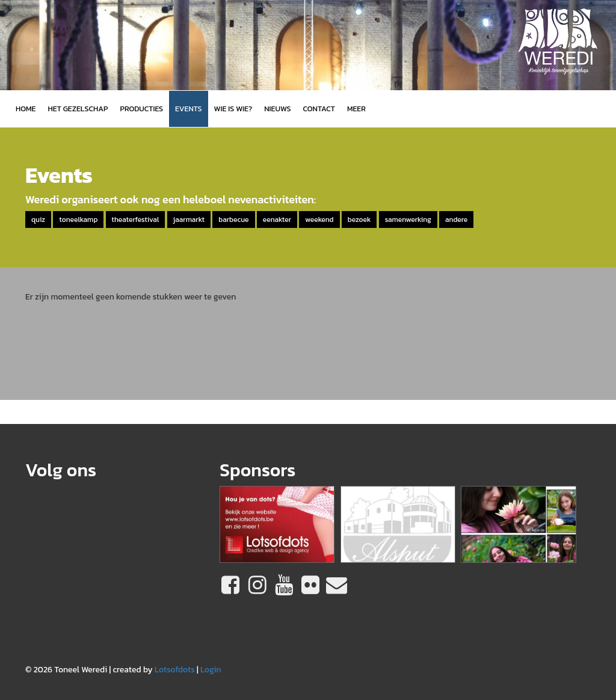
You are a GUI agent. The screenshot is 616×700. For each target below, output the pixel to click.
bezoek (359, 220)
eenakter (277, 220)
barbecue (233, 220)
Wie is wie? (233, 109)
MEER (356, 109)
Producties (141, 109)
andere (456, 220)
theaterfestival (136, 220)
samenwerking (408, 220)
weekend (319, 220)
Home (26, 109)
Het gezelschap (78, 109)
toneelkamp (78, 220)
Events (188, 109)
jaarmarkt (189, 220)
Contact (319, 109)
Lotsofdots (175, 670)
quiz (38, 220)
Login (211, 670)
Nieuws (277, 109)
